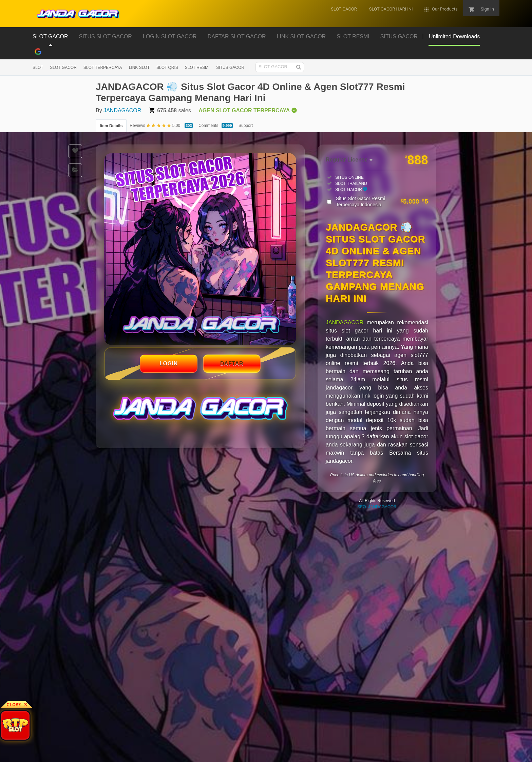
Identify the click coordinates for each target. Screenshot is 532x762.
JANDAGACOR (122, 110)
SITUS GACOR (230, 68)
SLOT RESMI (197, 68)
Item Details (111, 126)
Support (246, 126)
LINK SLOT (139, 68)
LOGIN (169, 364)
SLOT (38, 68)
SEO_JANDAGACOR (377, 507)
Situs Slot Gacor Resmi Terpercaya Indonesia (382, 202)
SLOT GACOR (63, 68)
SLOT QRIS (167, 68)
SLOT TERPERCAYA (103, 68)
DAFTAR (232, 364)
